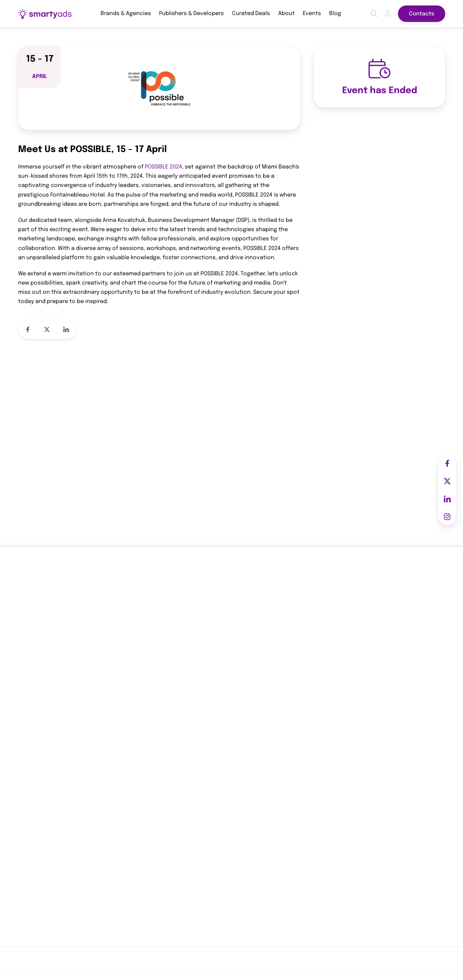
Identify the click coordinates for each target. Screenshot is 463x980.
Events (312, 14)
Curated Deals (251, 14)
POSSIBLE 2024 (163, 167)
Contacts (422, 14)
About (286, 14)
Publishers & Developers (191, 14)
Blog (335, 14)
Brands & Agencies (126, 14)
